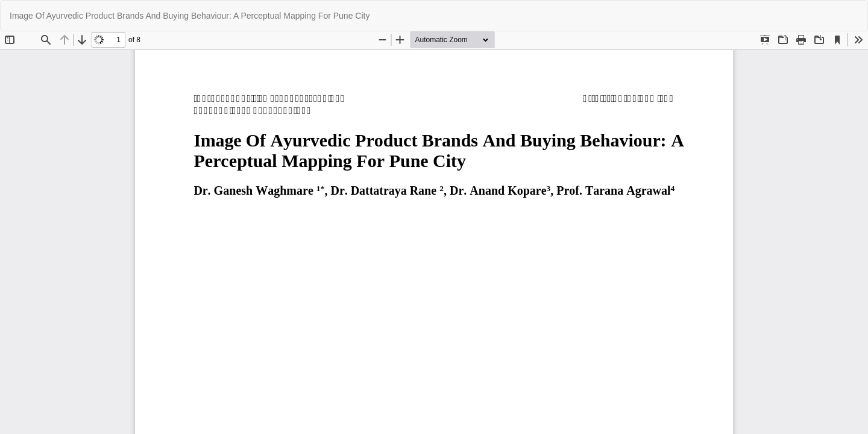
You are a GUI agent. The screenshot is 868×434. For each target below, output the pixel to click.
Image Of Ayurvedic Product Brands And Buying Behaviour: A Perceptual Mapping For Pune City (190, 16)
